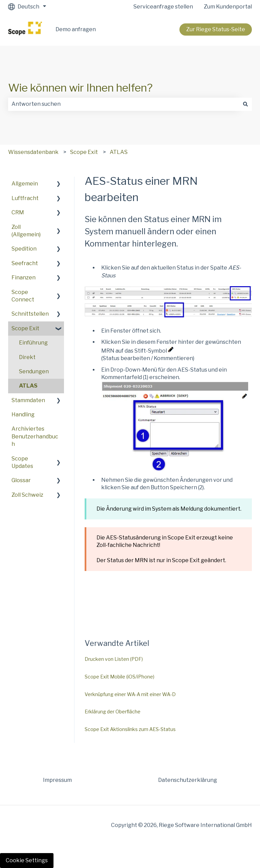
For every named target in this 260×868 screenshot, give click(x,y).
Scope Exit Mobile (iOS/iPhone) (120, 677)
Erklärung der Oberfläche (113, 712)
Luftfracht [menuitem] (25, 198)
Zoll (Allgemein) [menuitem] (26, 231)
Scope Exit (84, 152)
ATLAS (119, 152)
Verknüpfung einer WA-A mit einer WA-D (130, 694)
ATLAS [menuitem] (28, 386)
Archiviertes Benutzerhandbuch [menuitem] (35, 436)
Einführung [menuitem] (33, 343)
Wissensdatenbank (33, 152)
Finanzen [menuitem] (24, 278)
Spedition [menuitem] (24, 249)
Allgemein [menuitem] (25, 184)
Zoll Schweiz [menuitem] (27, 495)
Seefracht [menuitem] (25, 263)
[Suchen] (245, 104)
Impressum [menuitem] (57, 780)
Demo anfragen (76, 29)
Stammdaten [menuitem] (28, 400)
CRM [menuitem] (18, 212)
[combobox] (124, 104)
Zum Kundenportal (228, 7)
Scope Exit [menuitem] (25, 328)
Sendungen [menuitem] (34, 371)
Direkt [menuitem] (27, 357)
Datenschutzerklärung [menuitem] (188, 780)
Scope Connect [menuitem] (23, 296)
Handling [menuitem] (23, 415)
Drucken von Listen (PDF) (114, 659)
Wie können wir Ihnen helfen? (80, 88)
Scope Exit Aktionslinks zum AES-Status (130, 729)
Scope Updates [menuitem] (22, 462)
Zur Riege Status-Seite (216, 29)
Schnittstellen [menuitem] (30, 314)
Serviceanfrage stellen (163, 7)
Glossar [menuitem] (21, 480)
